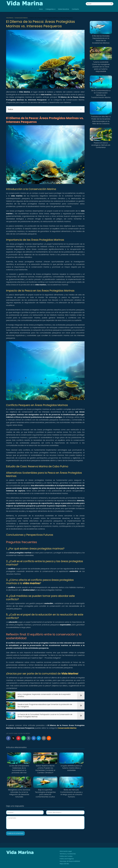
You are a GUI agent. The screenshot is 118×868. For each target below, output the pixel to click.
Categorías (50, 9)
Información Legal (66, 851)
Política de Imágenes (67, 859)
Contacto (75, 9)
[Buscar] (111, 4)
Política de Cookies (66, 856)
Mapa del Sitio (64, 864)
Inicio (41, 9)
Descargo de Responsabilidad (70, 861)
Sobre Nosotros (64, 9)
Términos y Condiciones (68, 854)
